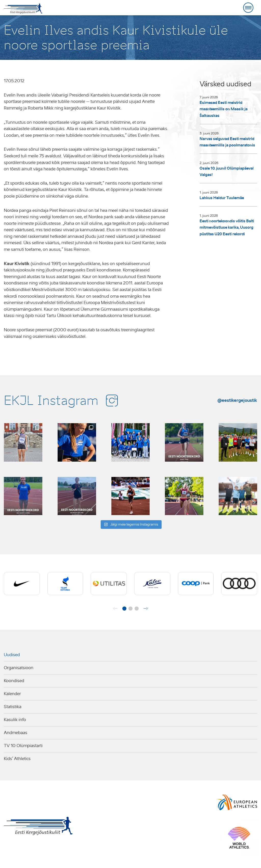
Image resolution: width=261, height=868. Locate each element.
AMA (8, 852)
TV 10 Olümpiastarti (23, 746)
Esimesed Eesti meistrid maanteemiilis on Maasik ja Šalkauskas (224, 109)
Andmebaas (16, 733)
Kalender (12, 694)
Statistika (13, 707)
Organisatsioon (19, 668)
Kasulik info (15, 720)
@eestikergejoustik (237, 400)
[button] (124, 609)
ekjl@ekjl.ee (116, 845)
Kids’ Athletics (17, 759)
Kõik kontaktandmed (152, 845)
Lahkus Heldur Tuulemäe (222, 198)
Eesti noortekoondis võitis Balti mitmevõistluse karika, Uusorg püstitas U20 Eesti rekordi (227, 228)
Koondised (14, 681)
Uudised (12, 655)
